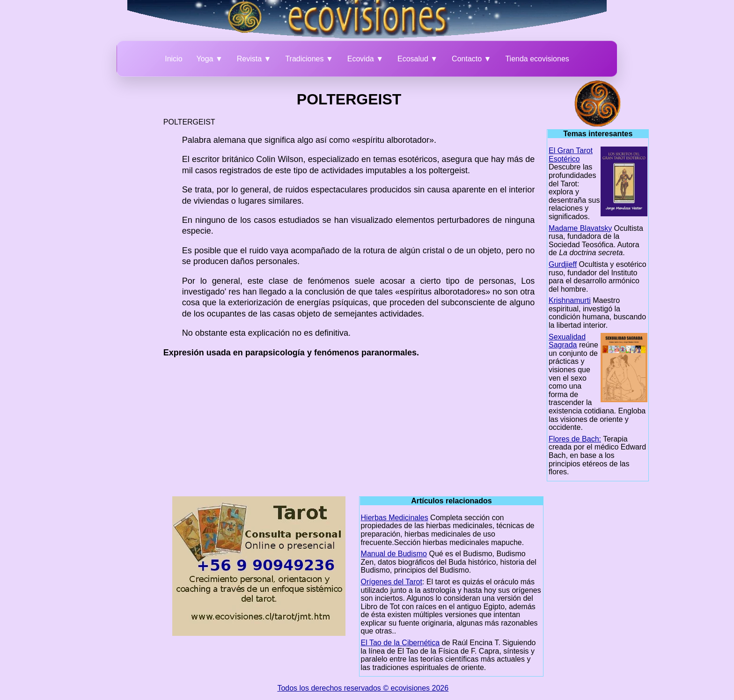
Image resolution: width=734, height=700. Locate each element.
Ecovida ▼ (365, 59)
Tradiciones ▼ (309, 59)
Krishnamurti (570, 300)
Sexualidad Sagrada (567, 341)
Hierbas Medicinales (395, 518)
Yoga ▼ (210, 59)
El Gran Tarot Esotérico (571, 155)
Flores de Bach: (575, 439)
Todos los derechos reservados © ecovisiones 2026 (363, 688)
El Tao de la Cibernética (400, 643)
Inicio (173, 59)
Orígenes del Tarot (392, 582)
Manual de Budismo (394, 554)
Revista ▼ (254, 59)
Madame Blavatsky (580, 228)
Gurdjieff (563, 264)
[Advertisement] (112, 221)
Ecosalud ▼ (418, 59)
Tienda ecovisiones (537, 59)
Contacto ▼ (471, 59)
